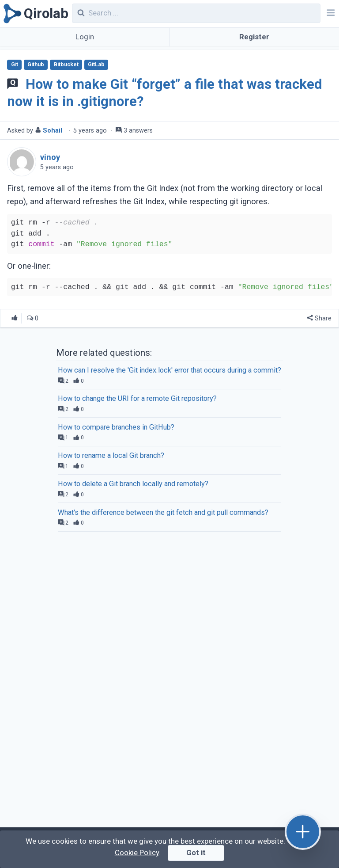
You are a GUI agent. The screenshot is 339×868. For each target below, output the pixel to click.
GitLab (96, 65)
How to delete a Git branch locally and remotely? (133, 484)
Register (254, 37)
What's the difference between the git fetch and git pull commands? (163, 512)
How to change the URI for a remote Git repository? (137, 398)
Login (85, 37)
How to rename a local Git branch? (111, 455)
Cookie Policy (137, 853)
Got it (196, 853)
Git (15, 65)
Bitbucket (66, 65)
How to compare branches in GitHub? (116, 427)
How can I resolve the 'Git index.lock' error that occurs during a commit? (169, 370)
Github (36, 65)
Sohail (53, 131)
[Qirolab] (34, 14)
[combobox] (196, 13)
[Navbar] (330, 14)
